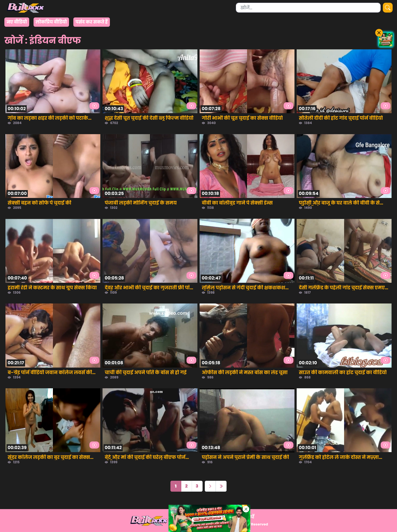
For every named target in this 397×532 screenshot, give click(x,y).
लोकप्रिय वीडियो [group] (51, 22)
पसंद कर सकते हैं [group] (92, 22)
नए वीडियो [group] (17, 22)
